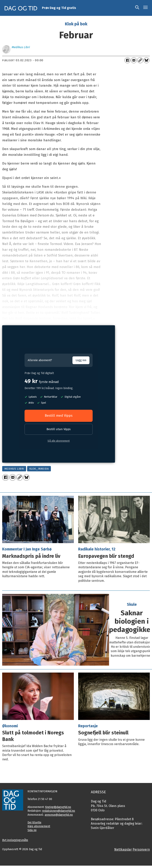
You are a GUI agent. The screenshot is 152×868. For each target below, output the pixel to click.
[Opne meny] (145, 8)
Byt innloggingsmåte (15, 840)
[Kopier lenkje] (140, 60)
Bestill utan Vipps (59, 429)
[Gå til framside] (21, 8)
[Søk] (137, 8)
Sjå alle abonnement (59, 441)
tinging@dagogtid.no (58, 807)
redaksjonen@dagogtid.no (58, 811)
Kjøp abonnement (39, 826)
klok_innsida (39, 469)
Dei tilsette (34, 823)
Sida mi (32, 830)
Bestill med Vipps (59, 416)
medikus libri (14, 469)
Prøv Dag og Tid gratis (59, 8)
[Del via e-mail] (134, 60)
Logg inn (81, 360)
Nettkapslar (123, 849)
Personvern (141, 849)
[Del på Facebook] (127, 60)
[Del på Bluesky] (146, 60)
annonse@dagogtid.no (59, 815)
